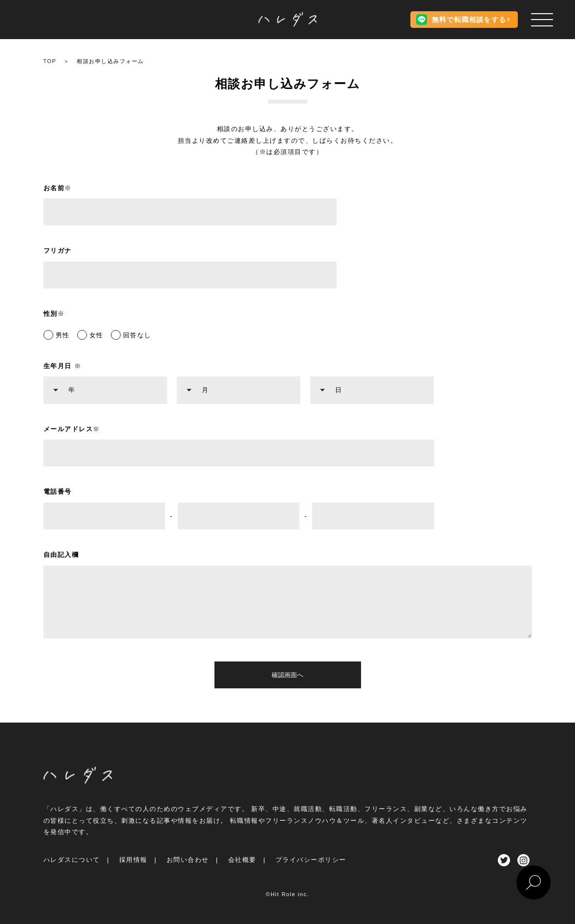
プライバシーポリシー (311, 860)
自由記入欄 (61, 555)
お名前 (58, 188)
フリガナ (58, 251)
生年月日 (63, 366)
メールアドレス (72, 429)
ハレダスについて (72, 860)
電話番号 (58, 492)
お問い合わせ (188, 860)
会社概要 (242, 860)
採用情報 (133, 860)
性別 (54, 314)
